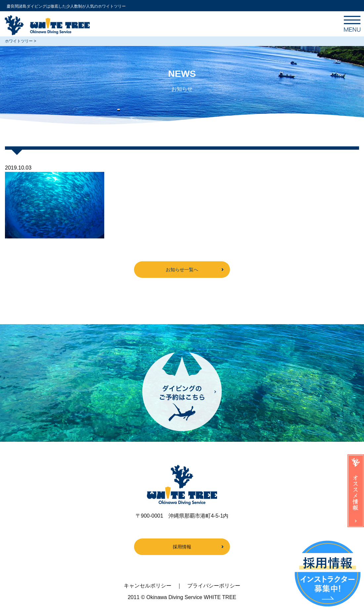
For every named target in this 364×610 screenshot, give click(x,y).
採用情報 (182, 547)
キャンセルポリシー (148, 586)
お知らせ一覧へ (182, 270)
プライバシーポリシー (214, 586)
